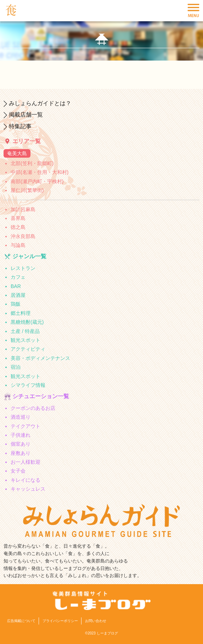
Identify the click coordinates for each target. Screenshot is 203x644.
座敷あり (21, 453)
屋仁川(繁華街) (27, 190)
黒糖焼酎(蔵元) (27, 322)
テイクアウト (26, 426)
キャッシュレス (28, 489)
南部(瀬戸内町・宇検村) (37, 181)
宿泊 (16, 367)
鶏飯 (16, 304)
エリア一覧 (27, 141)
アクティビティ (28, 349)
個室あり (21, 444)
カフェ (18, 277)
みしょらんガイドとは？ (40, 103)
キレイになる (26, 480)
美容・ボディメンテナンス (40, 358)
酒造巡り (21, 417)
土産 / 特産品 (25, 331)
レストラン (23, 268)
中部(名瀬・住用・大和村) (40, 172)
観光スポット (26, 340)
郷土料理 (21, 313)
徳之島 (18, 227)
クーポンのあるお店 (33, 408)
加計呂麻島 (23, 209)
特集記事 (20, 126)
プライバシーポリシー (60, 621)
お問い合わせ (96, 621)
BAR (16, 286)
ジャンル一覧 (29, 256)
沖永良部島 (23, 236)
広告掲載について (21, 621)
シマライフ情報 (28, 385)
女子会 (18, 471)
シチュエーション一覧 (41, 396)
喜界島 (18, 218)
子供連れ (21, 435)
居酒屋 (18, 295)
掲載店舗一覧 (26, 115)
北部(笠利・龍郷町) (32, 163)
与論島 (18, 245)
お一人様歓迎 (26, 462)
